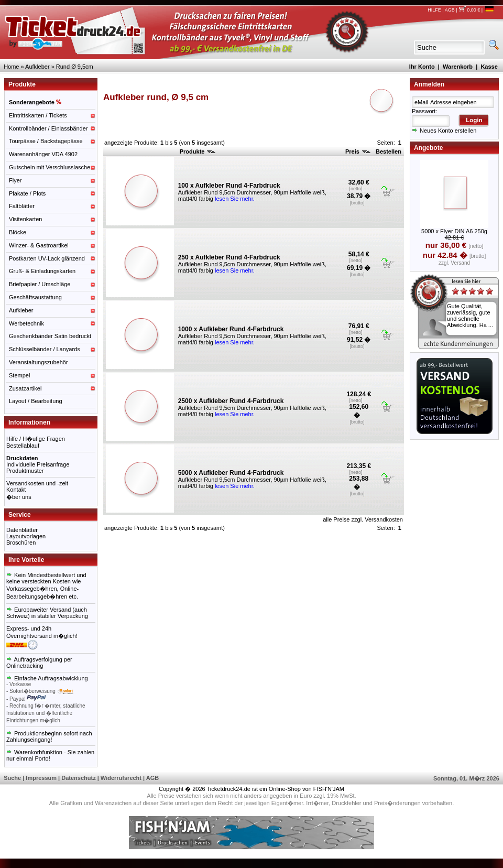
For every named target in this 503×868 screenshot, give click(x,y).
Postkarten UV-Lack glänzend (47, 258)
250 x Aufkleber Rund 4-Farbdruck (229, 257)
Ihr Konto (422, 67)
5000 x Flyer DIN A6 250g (454, 231)
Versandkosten (384, 519)
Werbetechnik (26, 323)
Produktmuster (25, 471)
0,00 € (469, 10)
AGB (450, 10)
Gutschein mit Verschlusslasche (50, 167)
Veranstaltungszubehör (39, 362)
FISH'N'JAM (329, 789)
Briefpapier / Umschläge (40, 284)
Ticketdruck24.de (229, 789)
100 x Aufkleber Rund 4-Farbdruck (229, 186)
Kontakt (16, 490)
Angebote (428, 148)
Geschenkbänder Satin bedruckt (50, 336)
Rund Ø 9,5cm (75, 67)
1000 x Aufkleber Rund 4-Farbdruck (231, 329)
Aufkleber (37, 67)
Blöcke (18, 232)
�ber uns (19, 497)
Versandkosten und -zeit (37, 483)
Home (11, 67)
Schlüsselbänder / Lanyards (45, 349)
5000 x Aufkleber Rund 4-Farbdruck (231, 473)
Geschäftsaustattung (35, 297)
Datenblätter (22, 530)
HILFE (434, 10)
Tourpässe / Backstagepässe (46, 141)
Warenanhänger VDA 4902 (43, 154)
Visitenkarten (25, 219)
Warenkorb (458, 67)
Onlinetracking (25, 666)
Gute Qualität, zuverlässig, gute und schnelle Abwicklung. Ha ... (470, 316)
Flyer (15, 180)
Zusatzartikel (25, 388)
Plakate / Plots (27, 193)
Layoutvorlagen (26, 536)
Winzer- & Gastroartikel (39, 245)
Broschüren (21, 542)
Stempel (19, 375)
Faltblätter (22, 206)
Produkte (198, 151)
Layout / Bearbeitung (36, 401)
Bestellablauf (23, 446)
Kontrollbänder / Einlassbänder (48, 128)
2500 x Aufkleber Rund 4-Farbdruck (231, 401)
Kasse (489, 67)
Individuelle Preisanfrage (38, 464)
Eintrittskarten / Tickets (38, 115)
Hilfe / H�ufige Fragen (36, 439)
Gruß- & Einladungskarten (42, 271)
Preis (358, 151)
